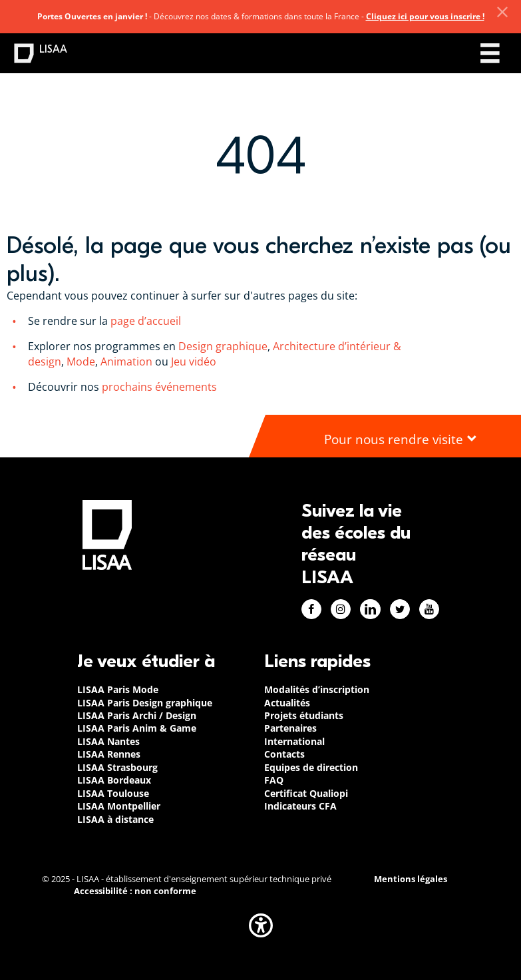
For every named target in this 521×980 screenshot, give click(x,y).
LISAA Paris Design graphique (145, 703)
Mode (81, 362)
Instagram (341, 609)
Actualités (287, 703)
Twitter (400, 609)
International (294, 741)
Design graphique (223, 346)
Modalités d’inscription (317, 689)
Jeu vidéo (195, 362)
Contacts (284, 754)
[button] (261, 925)
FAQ (274, 780)
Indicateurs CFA (300, 806)
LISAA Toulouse (113, 793)
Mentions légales (411, 879)
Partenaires (290, 728)
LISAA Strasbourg (117, 767)
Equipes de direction (311, 767)
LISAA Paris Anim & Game (137, 728)
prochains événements (159, 387)
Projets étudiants (304, 715)
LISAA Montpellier (119, 806)
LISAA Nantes (108, 741)
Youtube (429, 609)
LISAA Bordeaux (114, 780)
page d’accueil (144, 321)
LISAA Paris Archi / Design (137, 715)
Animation (126, 362)
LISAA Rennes (109, 754)
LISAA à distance (115, 819)
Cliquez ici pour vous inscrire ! (425, 16)
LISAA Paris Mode (118, 689)
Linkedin (370, 609)
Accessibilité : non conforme (135, 891)
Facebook (311, 609)
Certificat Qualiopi (306, 793)
